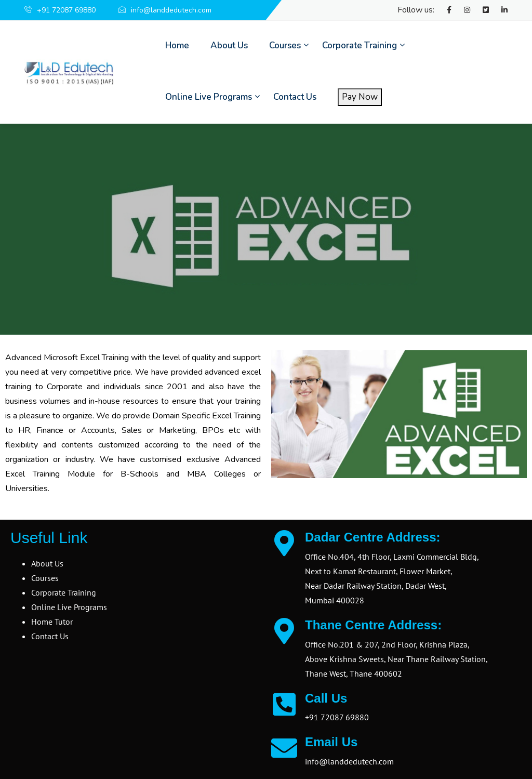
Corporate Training (360, 45)
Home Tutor (52, 622)
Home (177, 45)
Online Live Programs (209, 97)
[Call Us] (284, 704)
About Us (229, 45)
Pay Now (360, 97)
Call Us (326, 698)
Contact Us (295, 97)
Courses (285, 45)
